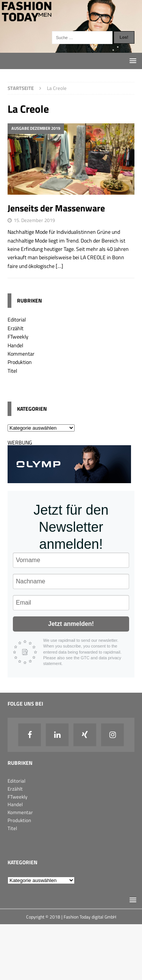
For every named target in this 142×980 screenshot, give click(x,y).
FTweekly (18, 336)
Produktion (20, 362)
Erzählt (16, 328)
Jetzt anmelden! (71, 624)
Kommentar (21, 354)
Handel (15, 345)
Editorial (17, 319)
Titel (12, 371)
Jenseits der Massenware (56, 208)
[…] (59, 266)
